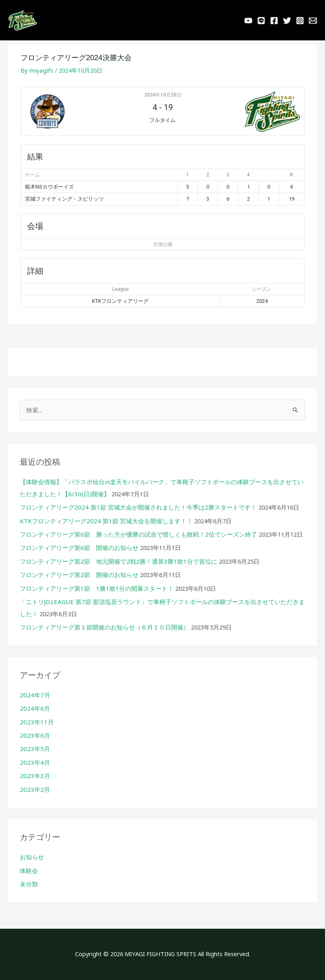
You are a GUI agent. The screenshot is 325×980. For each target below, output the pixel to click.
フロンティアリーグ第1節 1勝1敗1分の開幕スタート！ (96, 589)
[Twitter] (287, 22)
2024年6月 (34, 707)
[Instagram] (300, 22)
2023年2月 (34, 787)
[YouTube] (248, 22)
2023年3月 (34, 774)
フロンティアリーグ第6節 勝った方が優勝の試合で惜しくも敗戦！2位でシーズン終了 (138, 536)
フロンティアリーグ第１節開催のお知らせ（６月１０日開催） (105, 627)
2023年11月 (36, 721)
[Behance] (313, 22)
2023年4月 (34, 761)
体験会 (29, 868)
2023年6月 (34, 734)
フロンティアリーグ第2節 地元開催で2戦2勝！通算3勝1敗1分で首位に (117, 562)
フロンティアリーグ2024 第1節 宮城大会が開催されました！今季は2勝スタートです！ (137, 509)
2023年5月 (34, 747)
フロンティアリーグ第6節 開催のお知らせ (79, 549)
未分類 (29, 881)
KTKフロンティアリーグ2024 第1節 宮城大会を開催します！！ (105, 523)
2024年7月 (34, 695)
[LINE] (261, 22)
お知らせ (32, 854)
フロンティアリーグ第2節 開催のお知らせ (79, 575)
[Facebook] (274, 22)
